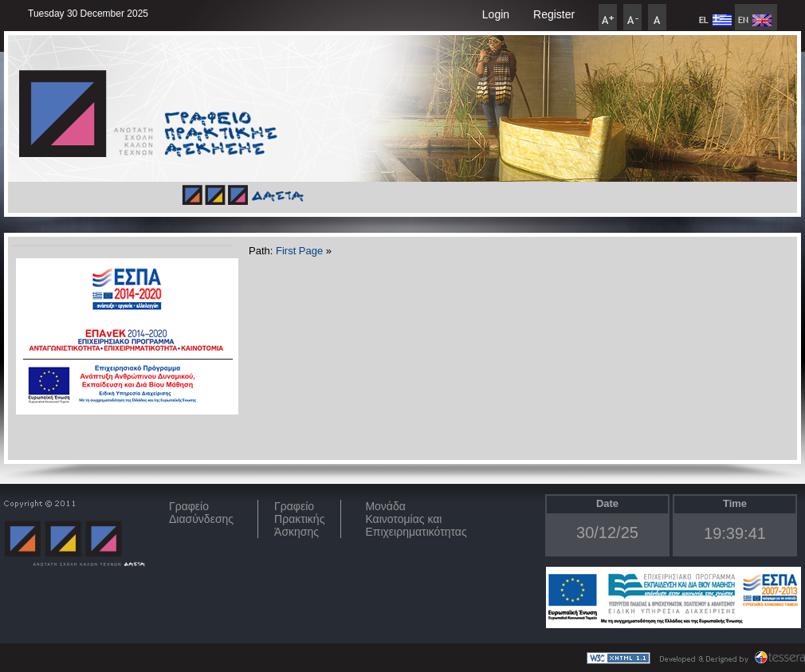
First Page (299, 251)
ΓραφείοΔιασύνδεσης (201, 513)
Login (496, 14)
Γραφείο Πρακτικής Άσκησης (299, 519)
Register (554, 14)
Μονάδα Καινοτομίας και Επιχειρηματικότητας (416, 519)
